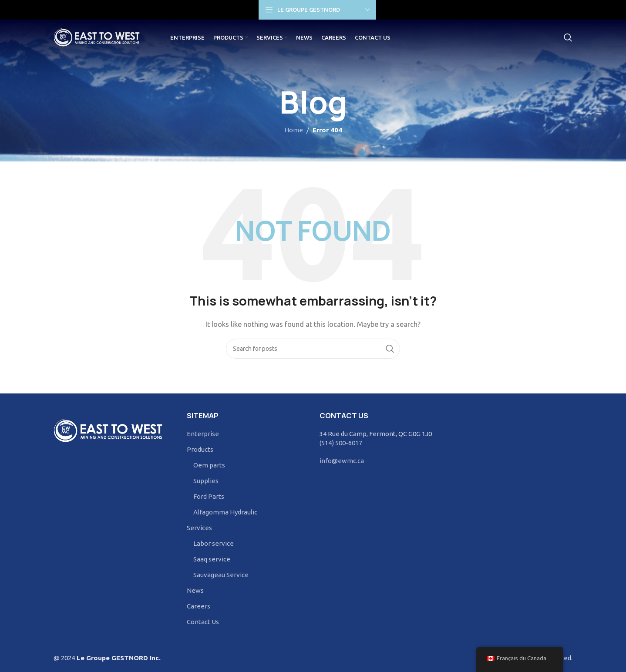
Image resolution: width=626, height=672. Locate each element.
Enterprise (203, 434)
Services (199, 528)
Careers (199, 606)
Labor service (214, 543)
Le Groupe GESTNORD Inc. (118, 658)
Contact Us (203, 622)
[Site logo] (102, 39)
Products (200, 449)
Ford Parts (209, 496)
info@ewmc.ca (342, 461)
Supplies (206, 481)
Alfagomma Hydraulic (225, 512)
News (195, 590)
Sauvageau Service (221, 575)
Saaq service (212, 559)
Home (294, 130)
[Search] (568, 39)
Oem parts (209, 465)
